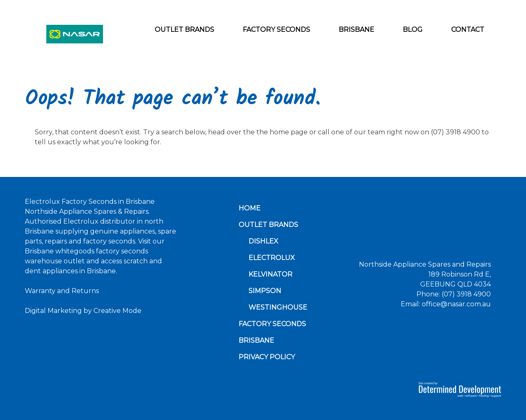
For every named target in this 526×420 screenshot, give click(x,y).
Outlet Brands (184, 30)
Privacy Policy (267, 357)
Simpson (265, 291)
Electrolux (272, 258)
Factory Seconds (276, 30)
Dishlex (263, 241)
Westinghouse (278, 307)
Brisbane (356, 30)
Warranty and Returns (62, 291)
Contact (468, 30)
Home (250, 208)
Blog (413, 30)
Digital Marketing (53, 311)
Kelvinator (270, 274)
